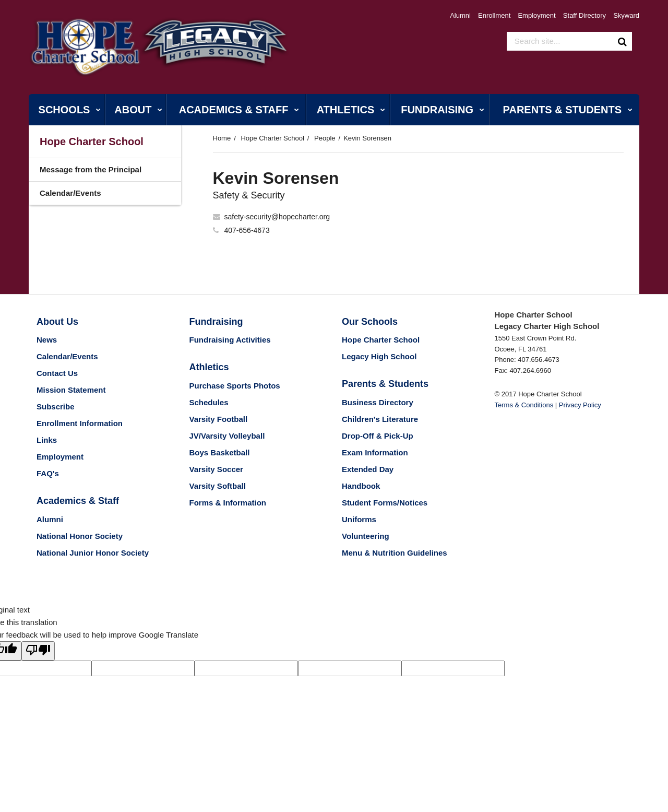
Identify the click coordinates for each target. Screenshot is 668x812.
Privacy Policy (580, 405)
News (47, 340)
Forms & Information (228, 503)
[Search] (623, 41)
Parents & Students (385, 384)
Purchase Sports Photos (235, 386)
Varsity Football (219, 419)
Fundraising (216, 322)
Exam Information (375, 452)
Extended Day (368, 469)
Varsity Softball (218, 486)
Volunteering (366, 536)
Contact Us (57, 373)
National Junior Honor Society (93, 553)
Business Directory (378, 402)
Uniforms (359, 519)
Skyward (626, 15)
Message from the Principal (91, 169)
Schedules (209, 402)
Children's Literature (380, 419)
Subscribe (56, 407)
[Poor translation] (38, 651)
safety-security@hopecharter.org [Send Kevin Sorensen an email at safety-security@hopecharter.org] (277, 217)
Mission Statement (71, 390)
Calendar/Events (70, 193)
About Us (57, 322)
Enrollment (494, 15)
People (325, 138)
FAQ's (48, 473)
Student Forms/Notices (385, 503)
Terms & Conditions (524, 405)
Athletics (209, 367)
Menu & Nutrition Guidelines (395, 553)
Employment (536, 15)
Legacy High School (379, 356)
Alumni (460, 15)
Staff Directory (584, 15)
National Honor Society (80, 536)
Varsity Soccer (216, 469)
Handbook (361, 486)
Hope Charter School (272, 138)
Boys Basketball (220, 452)
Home (222, 138)
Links (47, 440)
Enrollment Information (80, 423)
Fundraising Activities (230, 340)
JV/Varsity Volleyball (227, 436)
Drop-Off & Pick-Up (378, 436)
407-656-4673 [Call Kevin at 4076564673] (247, 230)
